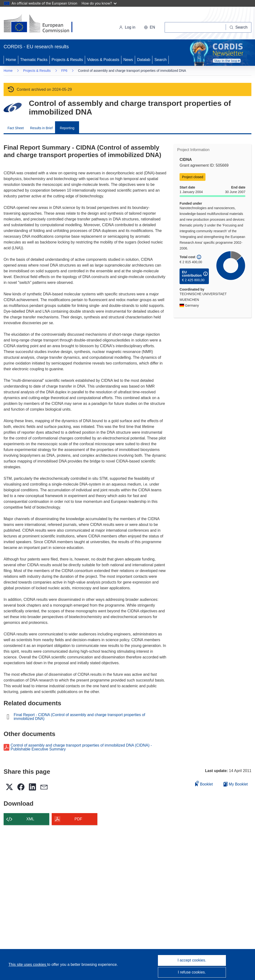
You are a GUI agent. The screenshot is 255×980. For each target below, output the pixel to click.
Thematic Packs (34, 60)
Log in (127, 27)
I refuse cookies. (192, 972)
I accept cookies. (192, 960)
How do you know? (99, 3)
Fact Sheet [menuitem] (16, 128)
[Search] (239, 27)
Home (11, 60)
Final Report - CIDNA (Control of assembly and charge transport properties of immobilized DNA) (79, 717)
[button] (149, 27)
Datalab (144, 60)
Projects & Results (67, 60)
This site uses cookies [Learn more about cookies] (28, 965)
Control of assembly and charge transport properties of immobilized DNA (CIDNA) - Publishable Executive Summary (81, 747)
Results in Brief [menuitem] (41, 128)
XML (30, 819)
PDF (78, 819)
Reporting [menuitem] (67, 128)
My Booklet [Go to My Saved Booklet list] (236, 784)
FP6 (64, 71)
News (128, 60)
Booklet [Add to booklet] (204, 783)
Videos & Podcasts (103, 60)
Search (160, 60)
